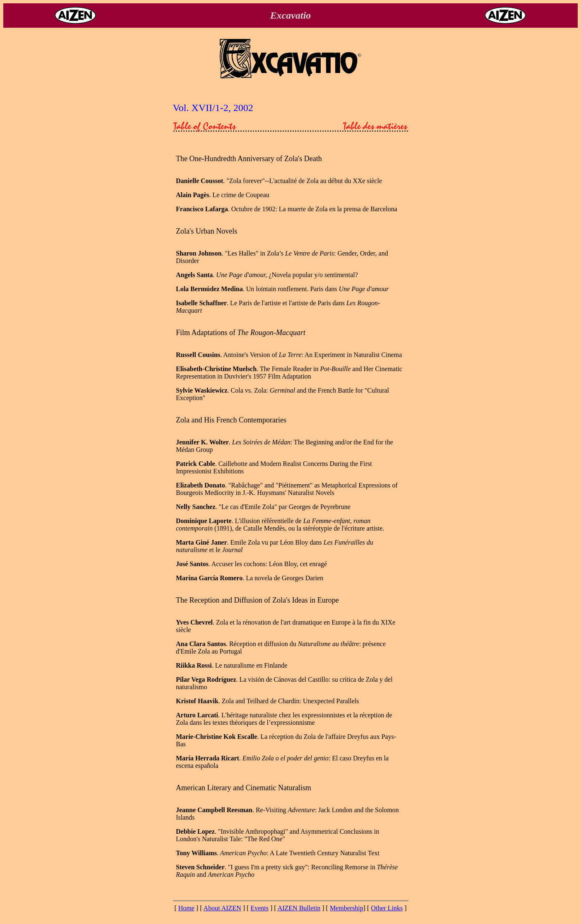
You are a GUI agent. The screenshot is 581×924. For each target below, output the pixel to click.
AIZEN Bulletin (299, 908)
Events (259, 908)
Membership (347, 908)
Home (186, 908)
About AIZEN (222, 908)
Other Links (387, 908)
